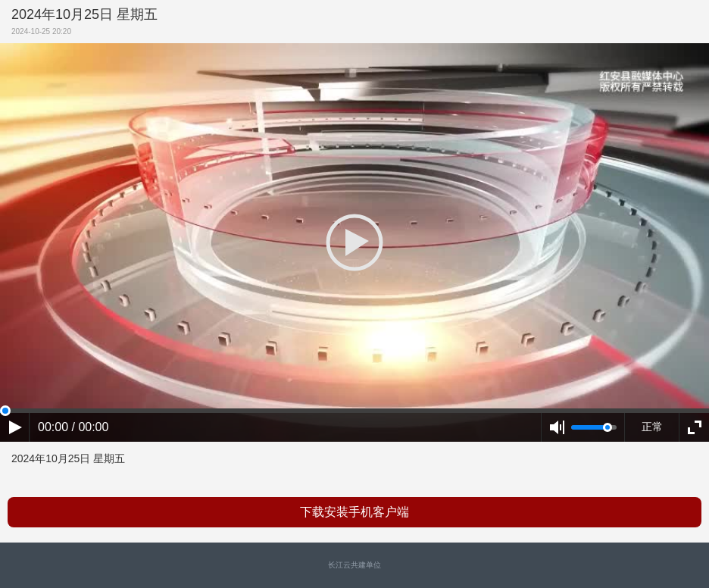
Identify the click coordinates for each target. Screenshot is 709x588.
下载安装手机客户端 (354, 512)
